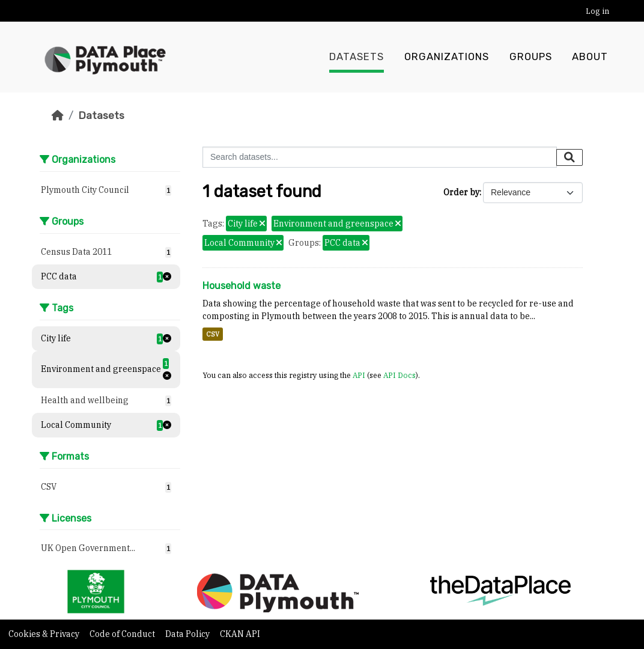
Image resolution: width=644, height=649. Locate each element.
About (590, 57)
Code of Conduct (123, 634)
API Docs (399, 375)
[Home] (58, 115)
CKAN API (240, 634)
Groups (531, 57)
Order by (461, 192)
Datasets (357, 57)
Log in (597, 11)
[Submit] (570, 157)
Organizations (447, 57)
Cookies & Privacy (45, 634)
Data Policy (188, 634)
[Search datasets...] (380, 157)
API (359, 375)
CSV (213, 334)
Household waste (241, 286)
